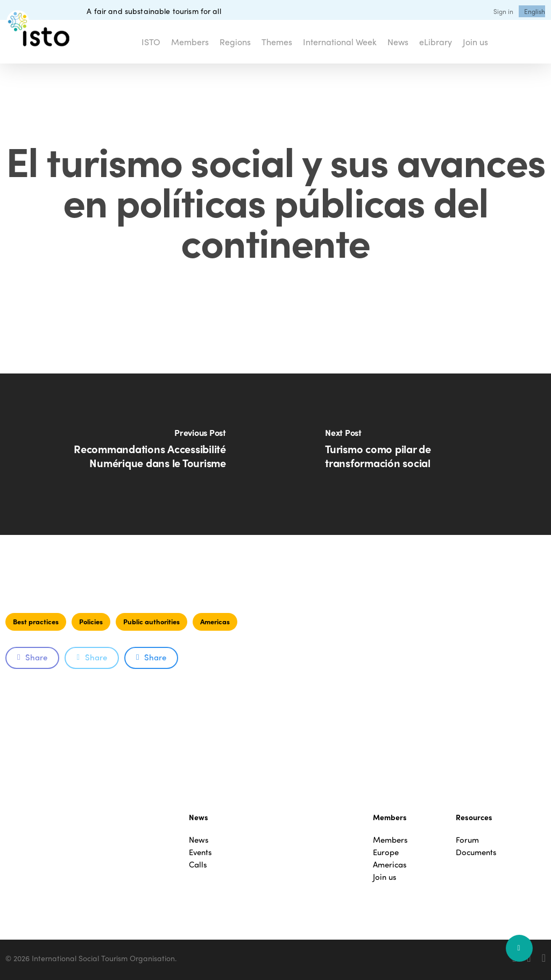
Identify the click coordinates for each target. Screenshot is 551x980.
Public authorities (151, 621)
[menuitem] (535, 11)
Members (390, 840)
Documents (476, 852)
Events (200, 852)
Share (32, 657)
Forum (467, 840)
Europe (386, 852)
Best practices (36, 621)
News (199, 840)
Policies (91, 621)
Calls (198, 865)
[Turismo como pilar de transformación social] (413, 454)
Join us (385, 877)
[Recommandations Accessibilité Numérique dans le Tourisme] (138, 454)
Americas (215, 621)
